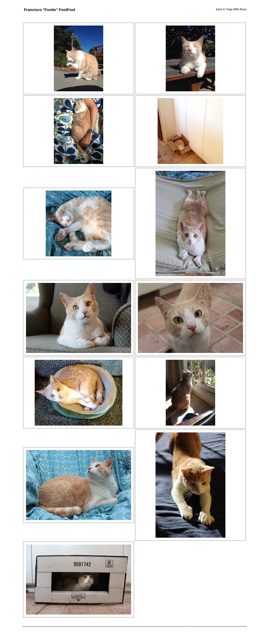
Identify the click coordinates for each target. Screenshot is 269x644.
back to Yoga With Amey (231, 9)
